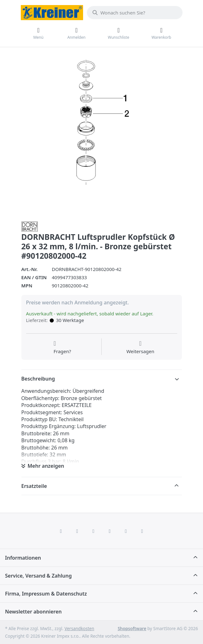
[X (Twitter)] (77, 531)
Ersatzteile (34, 486)
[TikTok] (110, 531)
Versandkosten (79, 629)
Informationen (23, 558)
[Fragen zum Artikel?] (62, 347)
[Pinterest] (142, 531)
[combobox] (135, 13)
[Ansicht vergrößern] (102, 135)
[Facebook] (61, 531)
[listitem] (102, 135)
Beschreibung (38, 379)
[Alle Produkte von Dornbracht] (30, 226)
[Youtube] (126, 531)
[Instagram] (93, 531)
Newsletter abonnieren (33, 612)
